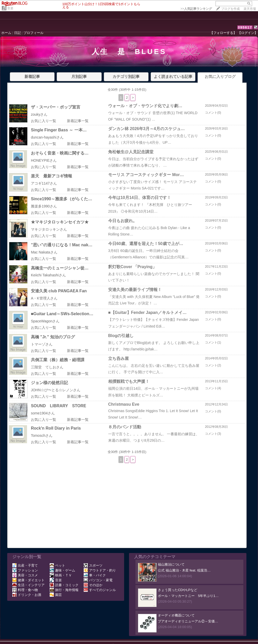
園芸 (56, 595)
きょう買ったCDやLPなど (178, 590)
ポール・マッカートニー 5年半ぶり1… (188, 596)
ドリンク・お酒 (27, 595)
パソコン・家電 (98, 580)
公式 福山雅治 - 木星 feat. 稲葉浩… (184, 570)
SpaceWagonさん (45, 321)
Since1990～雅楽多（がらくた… (62, 199)
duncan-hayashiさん (47, 137)
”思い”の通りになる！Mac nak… (62, 245)
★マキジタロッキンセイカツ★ (60, 222)
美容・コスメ (25, 575)
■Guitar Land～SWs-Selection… (62, 314)
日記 (18, 33)
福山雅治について (171, 564)
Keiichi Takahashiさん (48, 275)
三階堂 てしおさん (47, 367)
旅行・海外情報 (64, 590)
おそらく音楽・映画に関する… (60, 153)
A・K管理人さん (44, 298)
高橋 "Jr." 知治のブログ (53, 337)
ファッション (25, 570)
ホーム (6, 33)
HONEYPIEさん (44, 160)
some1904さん (43, 413)
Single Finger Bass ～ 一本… (59, 130)
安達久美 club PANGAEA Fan (59, 291)
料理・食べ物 (25, 590)
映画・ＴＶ (61, 575)
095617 (245, 27)
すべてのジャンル (100, 590)
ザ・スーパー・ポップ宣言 (56, 107)
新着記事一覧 (78, 121)
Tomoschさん (42, 436)
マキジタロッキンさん (49, 229)
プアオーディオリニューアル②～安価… (188, 621)
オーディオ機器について (176, 615)
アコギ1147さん (44, 183)
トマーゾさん (42, 344)
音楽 (10, 8)
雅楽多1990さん (44, 206)
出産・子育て (25, 565)
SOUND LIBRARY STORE (59, 406)
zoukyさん (39, 114)
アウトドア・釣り (100, 570)
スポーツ (93, 565)
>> (196, 9)
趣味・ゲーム (62, 570)
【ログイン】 (248, 33)
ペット (57, 565)
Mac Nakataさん (44, 252)
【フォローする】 (223, 33)
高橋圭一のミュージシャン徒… (60, 268)
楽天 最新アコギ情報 (51, 176)
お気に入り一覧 (44, 121)
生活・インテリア (28, 585)
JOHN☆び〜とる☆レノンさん (56, 390)
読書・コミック (64, 585)
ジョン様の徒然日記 (49, 383)
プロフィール (33, 33)
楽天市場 (250, 9)
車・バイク (95, 575)
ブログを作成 (230, 9)
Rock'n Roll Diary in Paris (56, 428)
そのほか (93, 585)
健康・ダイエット (28, 580)
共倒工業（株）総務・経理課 (58, 360)
